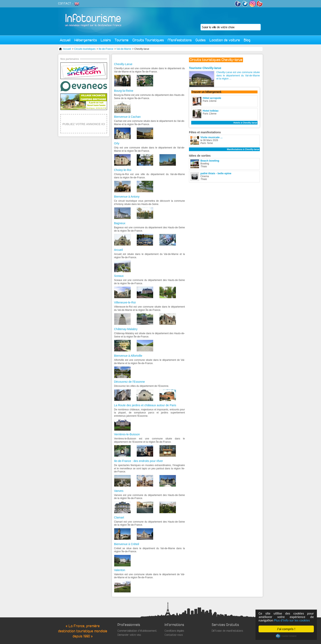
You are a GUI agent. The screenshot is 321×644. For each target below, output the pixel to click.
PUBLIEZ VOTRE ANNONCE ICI (84, 124)
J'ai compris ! (286, 629)
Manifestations (180, 40)
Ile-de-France (106, 49)
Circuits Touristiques (148, 40)
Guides (201, 40)
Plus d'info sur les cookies (292, 620)
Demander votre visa (129, 635)
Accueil (65, 40)
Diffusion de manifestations (227, 631)
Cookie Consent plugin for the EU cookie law (286, 636)
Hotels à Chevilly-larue (245, 123)
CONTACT (65, 3)
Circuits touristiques (85, 49)
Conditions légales (174, 631)
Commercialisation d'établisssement (137, 631)
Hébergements (86, 40)
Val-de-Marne (124, 49)
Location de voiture (225, 40)
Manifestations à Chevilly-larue (243, 149)
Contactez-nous (174, 635)
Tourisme (122, 40)
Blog (247, 40)
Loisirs (106, 40)
